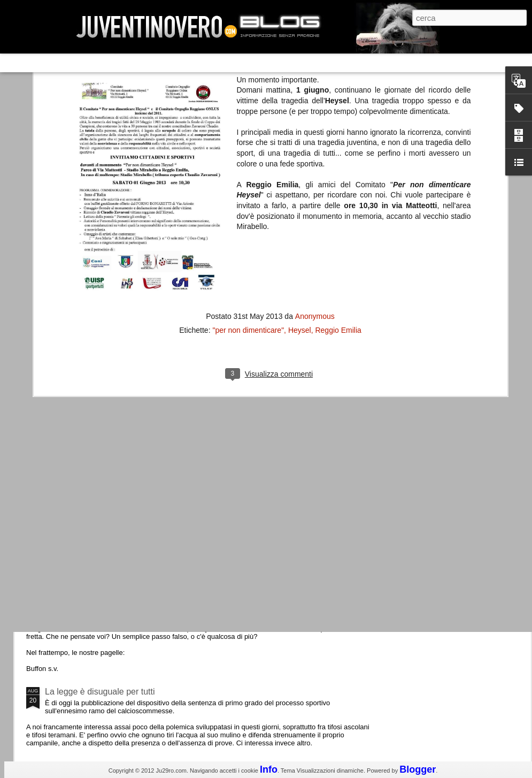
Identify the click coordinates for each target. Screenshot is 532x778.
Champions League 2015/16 (99, 511)
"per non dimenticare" (248, 134)
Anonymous (315, 120)
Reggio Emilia (338, 134)
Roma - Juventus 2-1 (85, 464)
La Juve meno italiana (87, 406)
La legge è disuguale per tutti (100, 692)
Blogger (418, 769)
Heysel (300, 134)
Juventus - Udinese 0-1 (89, 601)
